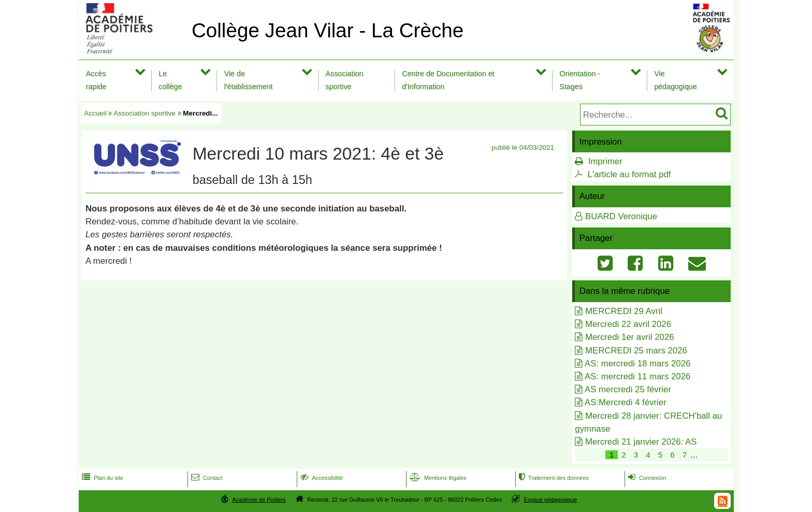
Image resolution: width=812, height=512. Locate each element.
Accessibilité (321, 478)
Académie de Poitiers (259, 500)
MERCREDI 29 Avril (624, 311)
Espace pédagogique (551, 500)
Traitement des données (553, 478)
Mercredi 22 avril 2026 (628, 324)
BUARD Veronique (621, 216)
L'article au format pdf (629, 174)
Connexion (646, 478)
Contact (206, 478)
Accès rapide (96, 80)
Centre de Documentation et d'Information (448, 80)
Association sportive (345, 80)
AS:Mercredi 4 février (626, 402)
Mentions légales (437, 478)
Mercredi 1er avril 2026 (630, 337)
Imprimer (605, 161)
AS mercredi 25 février (628, 389)
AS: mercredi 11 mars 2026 (637, 376)
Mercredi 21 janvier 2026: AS (641, 442)
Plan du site (102, 478)
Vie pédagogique (676, 80)
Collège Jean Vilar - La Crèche (328, 30)
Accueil (95, 113)
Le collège (170, 80)
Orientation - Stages (580, 80)
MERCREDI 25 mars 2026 (636, 351)
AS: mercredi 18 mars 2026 (637, 364)
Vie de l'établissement (249, 80)
